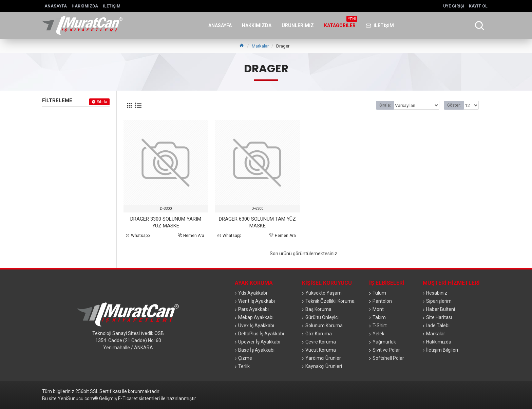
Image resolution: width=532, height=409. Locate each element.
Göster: (455, 105)
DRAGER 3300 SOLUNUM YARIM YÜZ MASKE (166, 222)
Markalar (260, 46)
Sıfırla (102, 102)
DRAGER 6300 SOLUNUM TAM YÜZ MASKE (257, 222)
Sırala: (387, 105)
